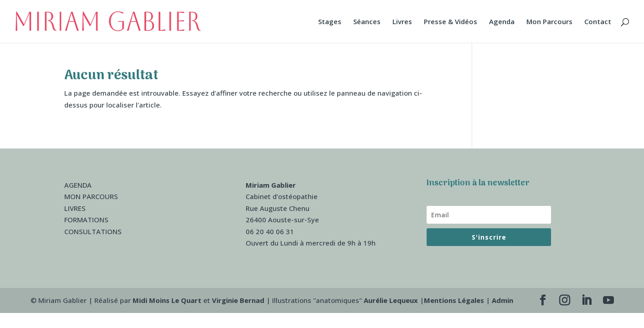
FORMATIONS (86, 220)
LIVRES (75, 208)
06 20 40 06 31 (270, 231)
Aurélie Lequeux (391, 300)
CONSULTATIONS (93, 231)
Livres (402, 22)
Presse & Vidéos (451, 22)
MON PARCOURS (91, 196)
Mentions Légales (454, 300)
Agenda (502, 22)
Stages (330, 22)
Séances (367, 22)
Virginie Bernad (238, 300)
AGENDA (78, 185)
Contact (598, 22)
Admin (502, 300)
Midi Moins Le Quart (167, 300)
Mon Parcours (549, 22)
